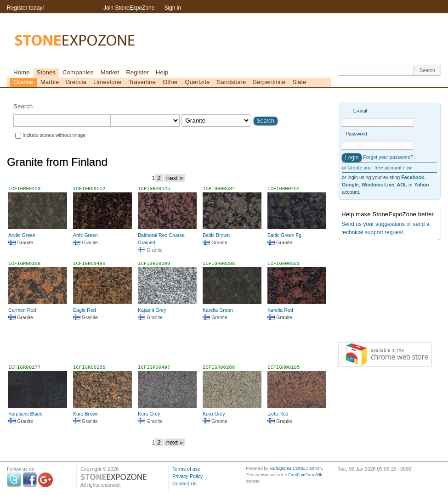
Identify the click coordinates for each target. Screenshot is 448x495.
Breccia (76, 82)
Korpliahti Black (25, 414)
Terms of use (186, 469)
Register (137, 72)
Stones (46, 72)
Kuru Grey (149, 414)
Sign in (173, 8)
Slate (299, 82)
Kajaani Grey (152, 310)
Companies (78, 72)
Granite (23, 82)
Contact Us (184, 484)
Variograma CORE (287, 468)
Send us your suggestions (373, 224)
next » (175, 178)
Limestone (108, 82)
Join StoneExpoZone (129, 8)
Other (170, 82)
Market (110, 72)
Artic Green (85, 235)
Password (356, 134)
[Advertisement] (169, 346)
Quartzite (197, 82)
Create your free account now (380, 168)
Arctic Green (22, 235)
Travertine (142, 82)
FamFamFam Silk (305, 475)
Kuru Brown (86, 414)
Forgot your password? (388, 157)
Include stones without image (54, 135)
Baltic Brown (216, 235)
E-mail (360, 111)
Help (162, 72)
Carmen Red (22, 310)
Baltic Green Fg (284, 235)
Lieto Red (278, 414)
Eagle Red (85, 310)
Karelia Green (218, 310)
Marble (50, 82)
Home (22, 72)
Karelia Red (280, 310)
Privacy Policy (187, 476)
